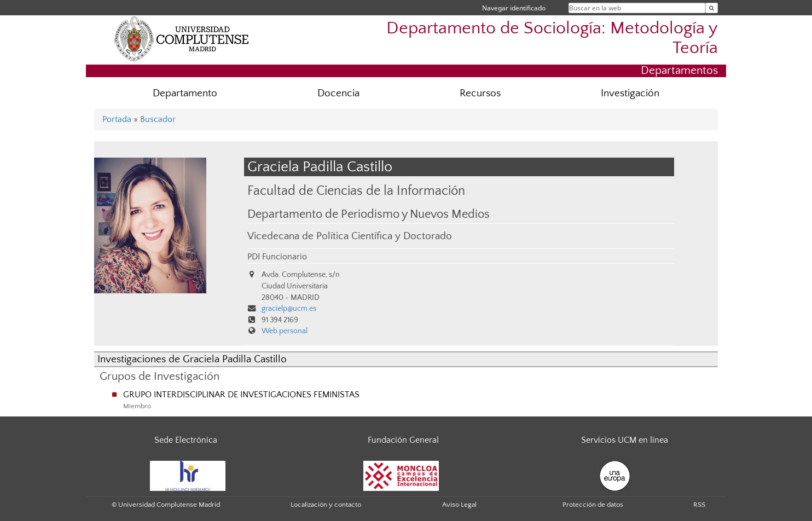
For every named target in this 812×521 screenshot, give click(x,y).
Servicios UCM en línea (625, 440)
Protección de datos (593, 505)
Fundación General (403, 440)
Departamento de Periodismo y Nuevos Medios (369, 215)
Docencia (338, 93)
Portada (117, 119)
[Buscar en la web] (712, 8)
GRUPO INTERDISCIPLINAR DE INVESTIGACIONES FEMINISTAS (241, 395)
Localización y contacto (326, 505)
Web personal (285, 331)
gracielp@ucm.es (289, 309)
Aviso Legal (459, 505)
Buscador (158, 119)
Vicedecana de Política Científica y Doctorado (350, 236)
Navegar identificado (514, 8)
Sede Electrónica (186, 440)
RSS (699, 505)
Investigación (630, 93)
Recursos (480, 93)
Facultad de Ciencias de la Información (356, 191)
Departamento (185, 93)
